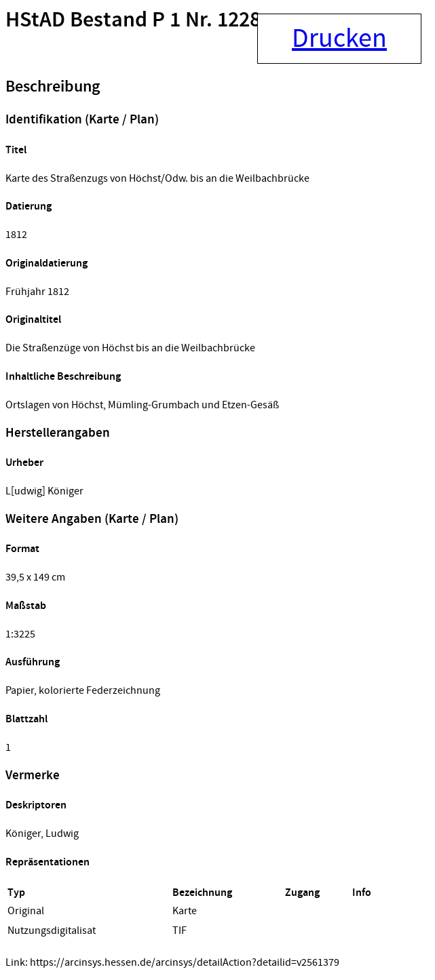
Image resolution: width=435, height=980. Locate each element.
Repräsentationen (48, 862)
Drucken (339, 39)
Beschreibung (53, 87)
